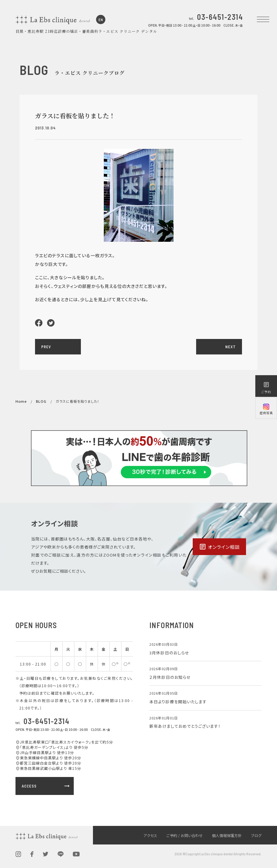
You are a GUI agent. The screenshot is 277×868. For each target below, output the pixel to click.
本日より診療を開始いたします (178, 702)
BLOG (41, 401)
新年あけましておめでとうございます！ (185, 726)
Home (21, 401)
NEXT (231, 347)
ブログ (256, 835)
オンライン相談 (219, 547)
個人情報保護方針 (227, 835)
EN (101, 20)
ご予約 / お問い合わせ (185, 835)
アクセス (150, 835)
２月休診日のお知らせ (170, 677)
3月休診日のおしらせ (169, 653)
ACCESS (46, 786)
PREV (46, 347)
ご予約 (266, 388)
